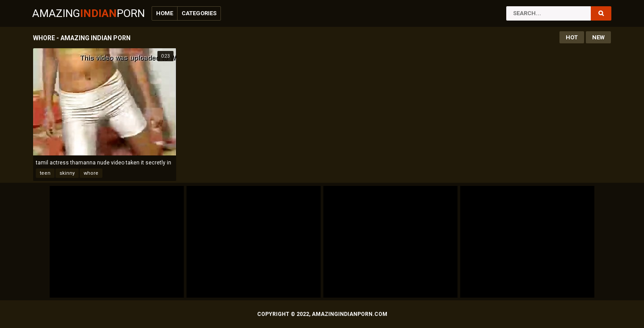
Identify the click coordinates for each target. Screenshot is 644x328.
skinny (67, 173)
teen (45, 173)
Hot (572, 37)
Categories (199, 13)
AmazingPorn (89, 13)
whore (91, 173)
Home (165, 13)
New (598, 37)
